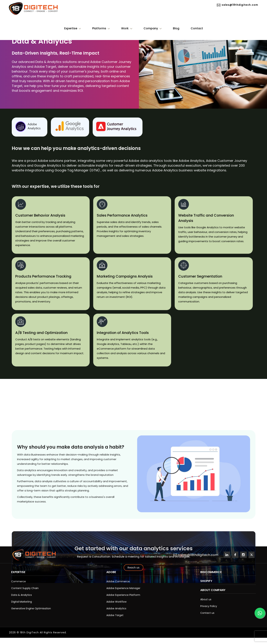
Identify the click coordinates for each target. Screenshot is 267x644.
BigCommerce (211, 572)
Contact (197, 28)
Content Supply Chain (25, 588)
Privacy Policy (209, 606)
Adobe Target (115, 615)
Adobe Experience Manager (123, 588)
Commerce (18, 581)
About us (206, 599)
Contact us (207, 613)
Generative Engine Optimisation (31, 608)
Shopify (206, 581)
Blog (176, 28)
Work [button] (127, 28)
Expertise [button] (72, 28)
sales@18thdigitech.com (237, 5)
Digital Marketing (22, 602)
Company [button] (153, 28)
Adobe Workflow (116, 602)
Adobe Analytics (116, 608)
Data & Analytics (22, 595)
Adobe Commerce (118, 581)
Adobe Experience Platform (123, 595)
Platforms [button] (101, 28)
